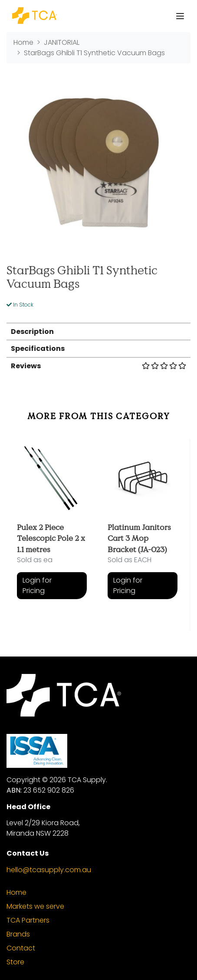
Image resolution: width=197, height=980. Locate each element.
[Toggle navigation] (180, 16)
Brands (18, 934)
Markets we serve (35, 906)
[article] (52, 528)
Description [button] (32, 332)
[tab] (98, 331)
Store (15, 962)
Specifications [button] (38, 348)
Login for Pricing (37, 585)
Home (16, 892)
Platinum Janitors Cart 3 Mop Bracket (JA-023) (139, 538)
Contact (21, 948)
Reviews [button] (98, 366)
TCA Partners (28, 920)
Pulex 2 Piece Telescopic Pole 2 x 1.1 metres (51, 538)
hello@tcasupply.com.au (49, 870)
